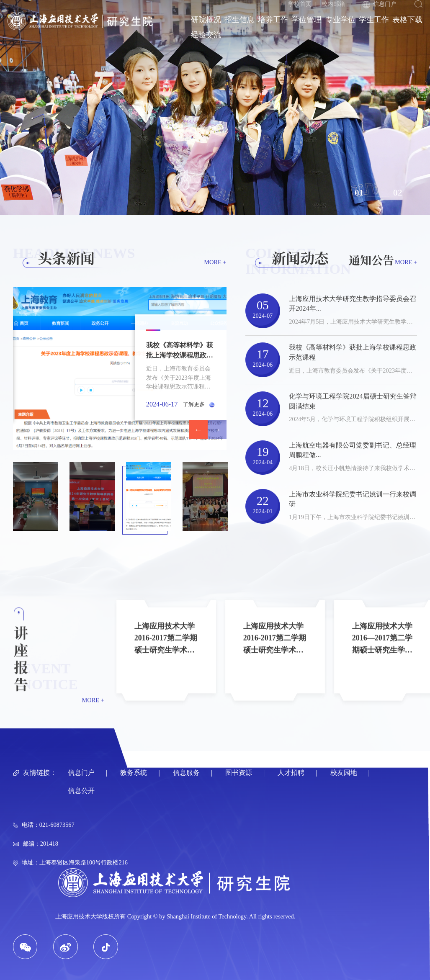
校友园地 (344, 773)
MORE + (215, 262)
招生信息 (239, 20)
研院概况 (206, 20)
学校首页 (300, 4)
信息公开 (81, 791)
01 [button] (359, 192)
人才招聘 (291, 773)
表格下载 (407, 20)
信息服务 (186, 773)
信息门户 (380, 4)
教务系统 (134, 773)
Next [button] (217, 429)
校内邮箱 (333, 4)
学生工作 (374, 20)
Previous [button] (198, 429)
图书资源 (239, 773)
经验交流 (206, 35)
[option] (215, 108)
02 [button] (398, 192)
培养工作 (273, 20)
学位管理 (306, 20)
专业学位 (340, 20)
